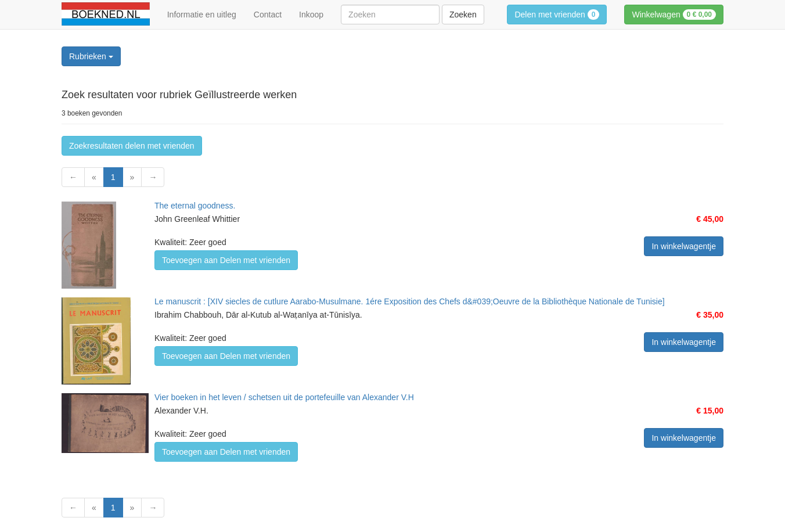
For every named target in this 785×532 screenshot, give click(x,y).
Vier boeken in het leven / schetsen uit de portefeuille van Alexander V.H (284, 397)
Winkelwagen (674, 15)
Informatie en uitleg (202, 15)
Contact (268, 15)
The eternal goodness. (195, 206)
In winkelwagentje (684, 246)
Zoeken (463, 15)
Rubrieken (91, 56)
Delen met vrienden (557, 15)
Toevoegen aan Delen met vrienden (226, 260)
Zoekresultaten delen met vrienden (132, 146)
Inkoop (311, 15)
